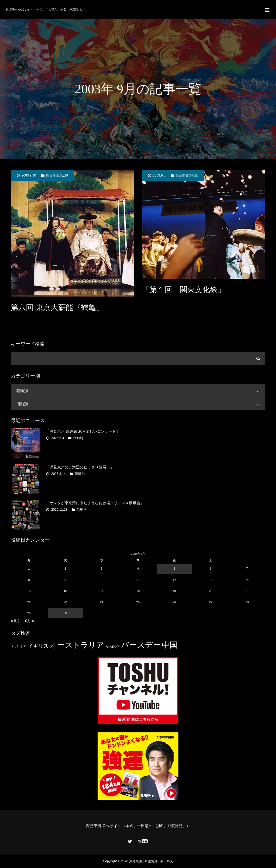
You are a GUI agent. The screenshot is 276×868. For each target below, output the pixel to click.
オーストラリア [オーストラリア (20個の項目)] (77, 645)
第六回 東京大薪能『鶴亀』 (57, 307)
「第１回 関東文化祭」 (184, 290)
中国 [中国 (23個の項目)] (170, 645)
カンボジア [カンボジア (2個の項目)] (113, 647)
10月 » (28, 621)
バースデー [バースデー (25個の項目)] (141, 645)
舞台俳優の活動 (57, 175)
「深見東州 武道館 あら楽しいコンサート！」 (85, 431)
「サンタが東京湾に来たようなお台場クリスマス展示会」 (95, 503)
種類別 (141, 391)
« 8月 (15, 621)
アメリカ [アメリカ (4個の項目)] (19, 646)
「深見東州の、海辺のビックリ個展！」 (80, 467)
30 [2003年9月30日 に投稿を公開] (65, 613)
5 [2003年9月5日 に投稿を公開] (174, 569)
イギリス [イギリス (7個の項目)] (38, 646)
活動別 (141, 404)
